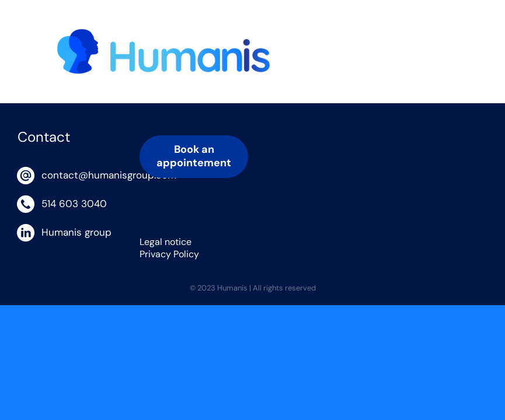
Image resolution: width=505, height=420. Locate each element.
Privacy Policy (169, 254)
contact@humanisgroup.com (81, 175)
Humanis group (76, 232)
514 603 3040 (74, 204)
